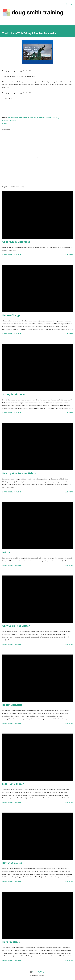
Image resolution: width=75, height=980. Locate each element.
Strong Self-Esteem (13, 394)
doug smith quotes (15, 118)
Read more (69, 255)
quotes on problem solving (48, 118)
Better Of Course (12, 863)
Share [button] (4, 124)
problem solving (30, 118)
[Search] (67, 4)
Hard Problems (11, 942)
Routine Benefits (12, 705)
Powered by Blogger (37, 972)
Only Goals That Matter (16, 626)
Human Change (11, 315)
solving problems (9, 121)
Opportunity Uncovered (16, 242)
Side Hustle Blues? (13, 784)
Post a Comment (15, 255)
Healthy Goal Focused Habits (19, 473)
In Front (7, 552)
